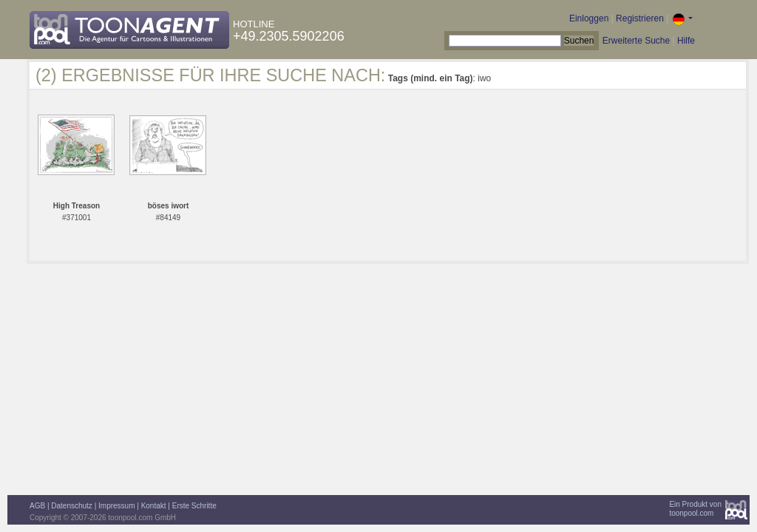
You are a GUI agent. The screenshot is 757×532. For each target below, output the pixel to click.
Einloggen (589, 18)
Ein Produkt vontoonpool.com (695, 509)
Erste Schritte (194, 506)
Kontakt (154, 506)
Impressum (116, 506)
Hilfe (686, 41)
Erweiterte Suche (636, 41)
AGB (37, 506)
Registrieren (640, 18)
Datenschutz (72, 506)
